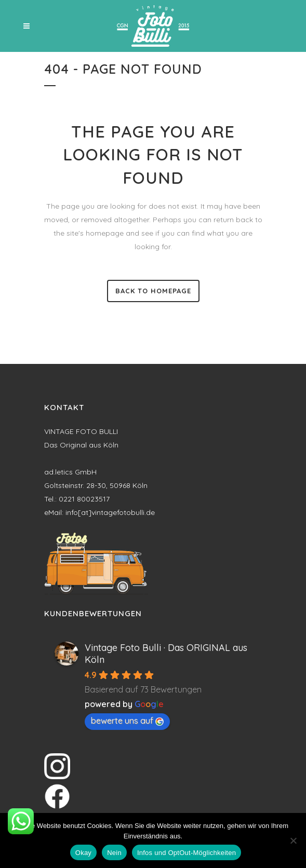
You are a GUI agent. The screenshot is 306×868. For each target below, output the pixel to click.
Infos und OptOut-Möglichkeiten (187, 853)
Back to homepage (153, 291)
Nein (114, 853)
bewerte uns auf (127, 721)
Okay (83, 853)
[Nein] (293, 840)
